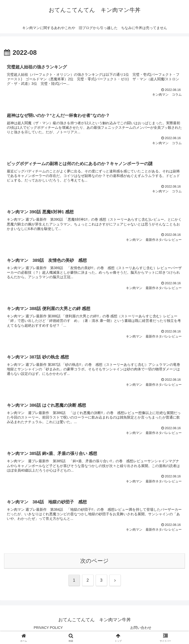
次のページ (94, 561)
